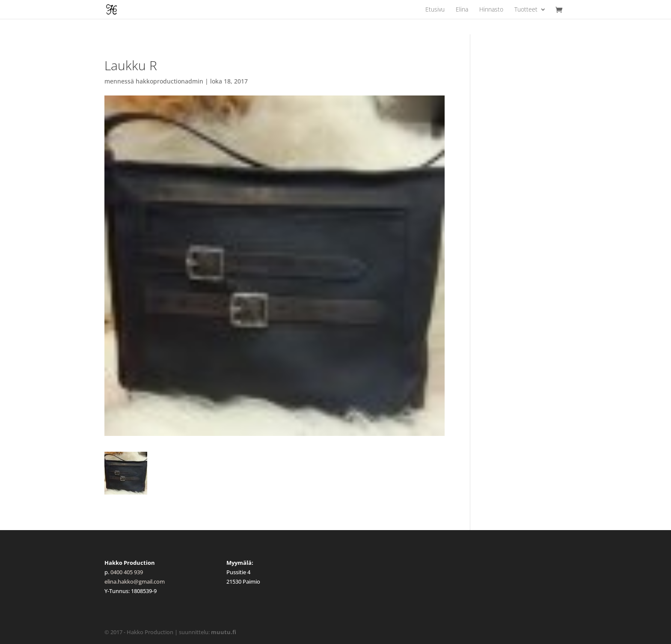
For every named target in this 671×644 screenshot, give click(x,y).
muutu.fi (224, 632)
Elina (462, 10)
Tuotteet (526, 10)
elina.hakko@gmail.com (135, 581)
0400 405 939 (127, 572)
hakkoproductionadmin (169, 81)
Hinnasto (491, 10)
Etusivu (435, 10)
